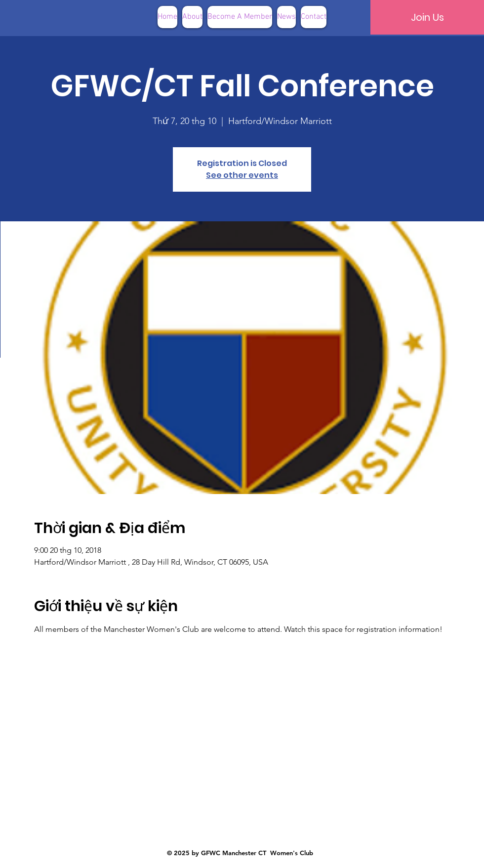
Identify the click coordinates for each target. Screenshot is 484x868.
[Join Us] (427, 17)
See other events (242, 175)
